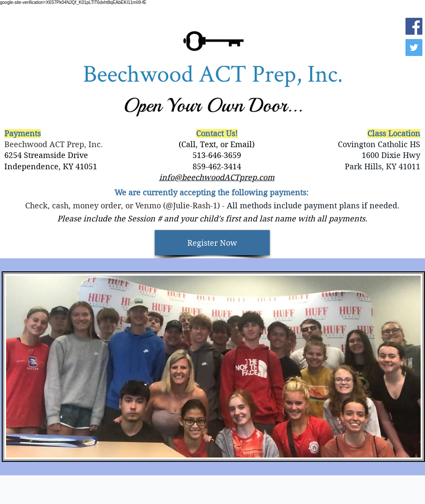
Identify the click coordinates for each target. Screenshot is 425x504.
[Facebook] (414, 26)
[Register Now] (212, 243)
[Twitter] (414, 48)
